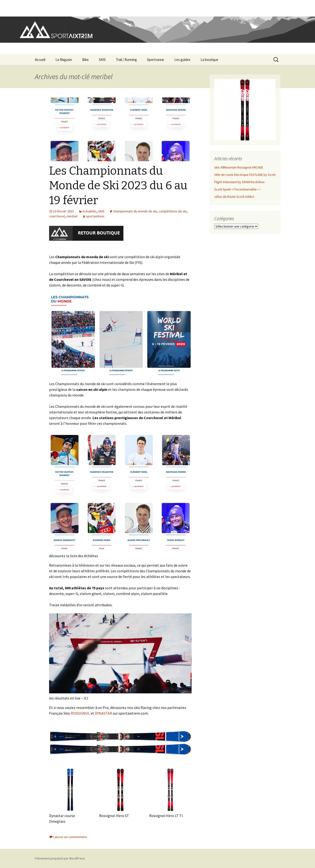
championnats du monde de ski (135, 211)
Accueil (40, 60)
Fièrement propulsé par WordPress (60, 858)
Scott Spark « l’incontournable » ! (237, 189)
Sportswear (156, 60)
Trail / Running (126, 60)
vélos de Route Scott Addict (234, 197)
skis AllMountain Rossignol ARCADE (239, 167)
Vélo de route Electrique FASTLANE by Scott (245, 175)
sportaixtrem (95, 216)
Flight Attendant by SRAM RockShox (239, 182)
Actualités (89, 211)
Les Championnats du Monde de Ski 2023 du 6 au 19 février (118, 186)
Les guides (182, 60)
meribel (72, 216)
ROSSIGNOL (80, 713)
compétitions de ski (173, 211)
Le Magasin (64, 60)
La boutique (209, 60)
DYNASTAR (103, 713)
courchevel (57, 216)
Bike (85, 60)
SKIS (102, 60)
